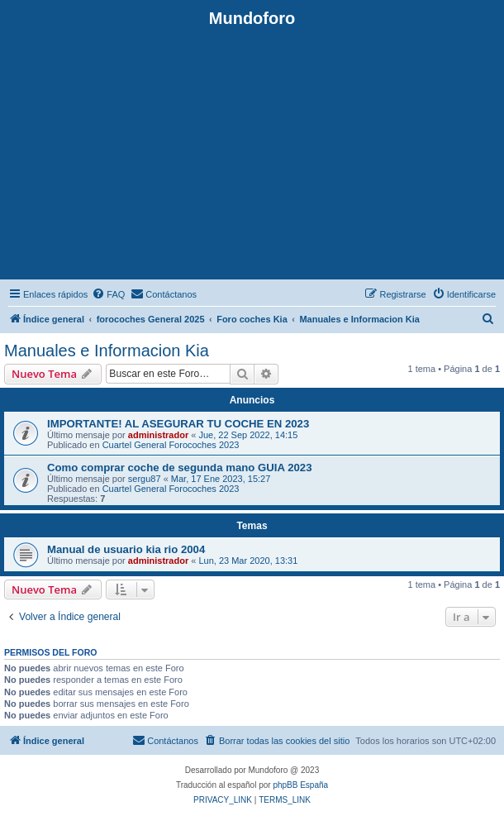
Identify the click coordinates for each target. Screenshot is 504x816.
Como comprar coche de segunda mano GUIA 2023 (180, 468)
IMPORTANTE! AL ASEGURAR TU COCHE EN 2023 (178, 424)
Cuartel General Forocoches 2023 (171, 445)
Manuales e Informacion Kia (107, 351)
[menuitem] (108, 294)
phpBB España (300, 785)
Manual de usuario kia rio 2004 (126, 549)
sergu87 (145, 479)
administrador (158, 435)
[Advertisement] (252, 152)
